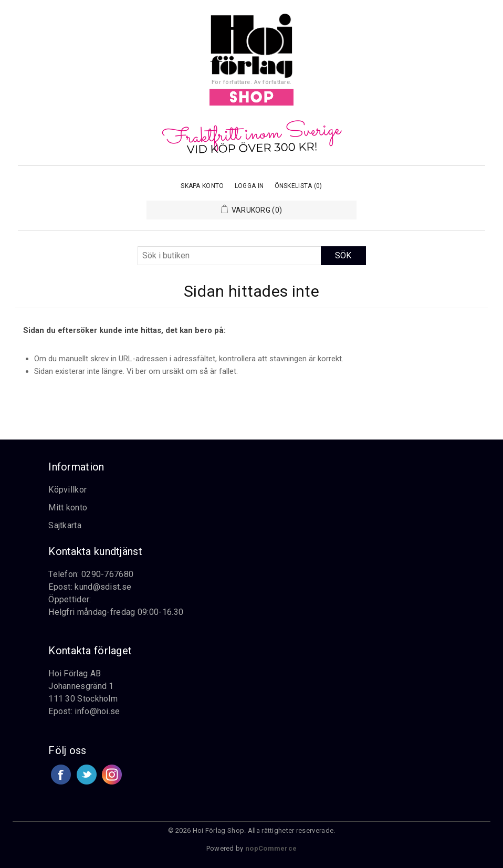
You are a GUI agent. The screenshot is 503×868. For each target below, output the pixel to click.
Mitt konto (68, 508)
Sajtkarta (65, 525)
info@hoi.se (97, 711)
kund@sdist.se (103, 587)
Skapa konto (202, 186)
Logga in (249, 186)
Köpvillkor (67, 490)
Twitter (87, 775)
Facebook (61, 775)
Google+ (112, 775)
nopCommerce (271, 848)
